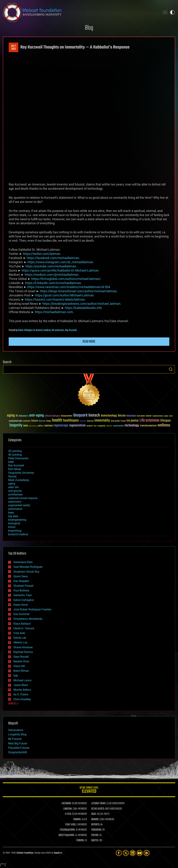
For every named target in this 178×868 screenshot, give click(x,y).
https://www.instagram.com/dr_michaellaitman (60, 262)
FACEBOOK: (66, 804)
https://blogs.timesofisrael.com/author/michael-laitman (78, 291)
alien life (13, 487)
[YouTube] (140, 853)
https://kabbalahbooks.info (83, 308)
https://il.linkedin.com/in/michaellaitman (53, 283)
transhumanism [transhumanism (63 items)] (148, 426)
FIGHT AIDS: (71, 825)
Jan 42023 (13, 47)
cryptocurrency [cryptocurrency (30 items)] (158, 416)
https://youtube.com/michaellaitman (51, 266)
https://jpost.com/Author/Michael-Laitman (64, 295)
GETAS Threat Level (89, 790)
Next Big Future (18, 743)
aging (12, 484)
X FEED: (68, 814)
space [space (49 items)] (109, 426)
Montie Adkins (22, 690)
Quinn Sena (21, 576)
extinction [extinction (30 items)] (27, 421)
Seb (16, 676)
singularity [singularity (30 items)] (101, 426)
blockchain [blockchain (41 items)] (131, 416)
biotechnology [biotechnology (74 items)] (109, 416)
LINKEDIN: (68, 809)
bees (11, 513)
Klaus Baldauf (22, 624)
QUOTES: (95, 841)
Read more (89, 342)
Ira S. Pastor (21, 694)
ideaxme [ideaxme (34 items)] (90, 421)
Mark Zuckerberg (19, 480)
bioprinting (15, 531)
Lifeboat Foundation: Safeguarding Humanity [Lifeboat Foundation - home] (80, 12)
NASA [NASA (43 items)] (26, 426)
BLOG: (94, 814)
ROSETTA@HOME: (67, 835)
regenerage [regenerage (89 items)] (61, 426)
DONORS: (77, 819)
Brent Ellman (21, 671)
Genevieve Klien (23, 562)
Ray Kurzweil (71, 330)
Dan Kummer (21, 614)
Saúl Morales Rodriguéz (28, 567)
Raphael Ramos (23, 652)
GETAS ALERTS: (98, 809)
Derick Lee (20, 638)
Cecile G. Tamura (24, 628)
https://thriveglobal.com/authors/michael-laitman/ (66, 279)
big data (13, 516)
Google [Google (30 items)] (49, 421)
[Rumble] (147, 853)
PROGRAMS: (97, 830)
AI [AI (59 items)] (17, 416)
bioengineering (17, 520)
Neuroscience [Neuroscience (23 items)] (33, 426)
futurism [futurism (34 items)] (42, 421)
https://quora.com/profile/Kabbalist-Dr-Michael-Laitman (60, 270)
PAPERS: (95, 835)
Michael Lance (22, 680)
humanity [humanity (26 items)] (83, 421)
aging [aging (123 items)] (11, 416)
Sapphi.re (58, 853)
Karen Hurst (21, 605)
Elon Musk (15, 469)
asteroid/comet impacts (23, 498)
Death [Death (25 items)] (171, 416)
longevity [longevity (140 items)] (16, 425)
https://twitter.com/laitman (42, 254)
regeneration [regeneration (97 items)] (77, 425)
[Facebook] (119, 853)
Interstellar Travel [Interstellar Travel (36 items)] (118, 421)
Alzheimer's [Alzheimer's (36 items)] (23, 416)
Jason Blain (21, 685)
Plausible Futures (19, 748)
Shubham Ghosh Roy (26, 572)
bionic (12, 527)
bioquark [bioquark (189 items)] (80, 415)
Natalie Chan (21, 661)
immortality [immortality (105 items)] (102, 421)
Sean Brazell (21, 657)
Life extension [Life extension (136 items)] (149, 421)
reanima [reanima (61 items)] (48, 426)
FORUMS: (80, 841)
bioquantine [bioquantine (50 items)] (67, 416)
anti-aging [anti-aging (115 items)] (37, 416)
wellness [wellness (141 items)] (164, 425)
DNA (11, 462)
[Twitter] (126, 853)
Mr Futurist (15, 739)
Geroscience (16, 730)
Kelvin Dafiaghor (25, 330)
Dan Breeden (21, 581)
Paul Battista (21, 590)
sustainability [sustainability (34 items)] (118, 426)
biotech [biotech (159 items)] (94, 415)
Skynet (12, 476)
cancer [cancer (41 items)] (149, 416)
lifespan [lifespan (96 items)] (165, 421)
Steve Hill (19, 666)
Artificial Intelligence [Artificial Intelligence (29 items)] (52, 416)
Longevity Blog (17, 734)
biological (14, 523)
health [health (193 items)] (57, 420)
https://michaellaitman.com (54, 312)
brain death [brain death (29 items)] (141, 416)
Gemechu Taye (23, 595)
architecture (15, 494)
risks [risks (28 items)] (95, 426)
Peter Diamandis (18, 458)
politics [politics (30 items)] (41, 426)
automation (15, 509)
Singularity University (21, 473)
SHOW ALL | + (13, 704)
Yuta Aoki (19, 633)
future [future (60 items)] (35, 421)
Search (171, 369)
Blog (89, 28)
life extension (58, 330)
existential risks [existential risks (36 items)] (16, 421)
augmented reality (19, 505)
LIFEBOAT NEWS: (99, 804)
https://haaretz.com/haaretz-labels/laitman (55, 299)
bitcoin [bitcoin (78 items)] (122, 416)
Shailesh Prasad (23, 586)
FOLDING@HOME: (68, 830)
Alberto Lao (20, 642)
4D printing (15, 455)
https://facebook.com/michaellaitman (53, 258)
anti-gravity (15, 491)
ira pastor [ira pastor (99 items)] (133, 421)
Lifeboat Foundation (25, 853)
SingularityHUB (17, 752)
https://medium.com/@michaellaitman (52, 275)
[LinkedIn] (133, 853)
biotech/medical (43, 330)
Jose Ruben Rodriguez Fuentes (32, 609)
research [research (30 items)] (90, 426)
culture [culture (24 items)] (166, 416)
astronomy (15, 502)
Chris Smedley (22, 699)
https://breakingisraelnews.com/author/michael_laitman (81, 304)
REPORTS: (96, 825)
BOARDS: (95, 819)
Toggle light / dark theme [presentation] (172, 12)
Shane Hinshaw (23, 647)
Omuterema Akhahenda (28, 619)
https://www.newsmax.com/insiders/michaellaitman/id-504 (69, 287)
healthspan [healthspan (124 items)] (71, 421)
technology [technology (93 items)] (132, 426)
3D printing (15, 451)
